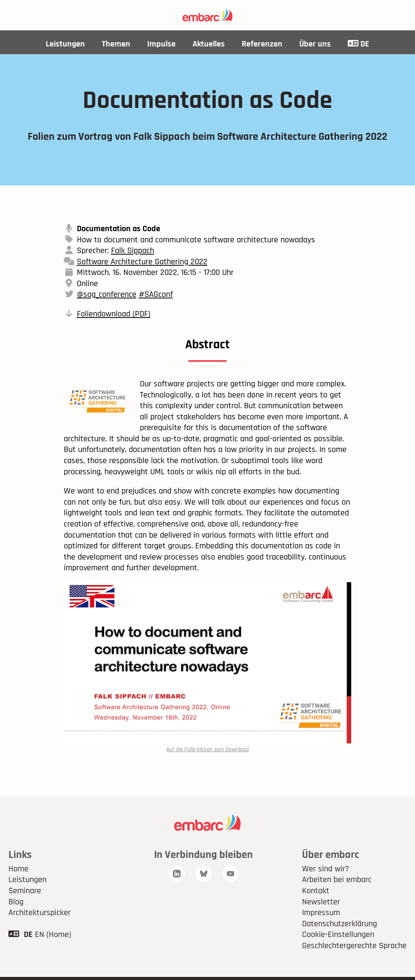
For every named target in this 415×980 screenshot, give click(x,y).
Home (18, 869)
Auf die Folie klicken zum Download (208, 749)
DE (359, 44)
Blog (16, 902)
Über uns (315, 44)
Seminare (25, 891)
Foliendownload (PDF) (114, 314)
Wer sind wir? (325, 869)
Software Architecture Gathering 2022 (142, 262)
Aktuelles (209, 44)
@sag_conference (107, 295)
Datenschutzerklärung (339, 924)
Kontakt (316, 891)
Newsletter (321, 902)
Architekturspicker (40, 913)
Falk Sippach (133, 251)
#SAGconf (156, 295)
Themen (116, 44)
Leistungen (65, 44)
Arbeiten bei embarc (337, 880)
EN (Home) (53, 935)
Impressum (321, 913)
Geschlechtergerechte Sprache (354, 946)
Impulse (161, 44)
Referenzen (262, 44)
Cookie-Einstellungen (338, 935)
